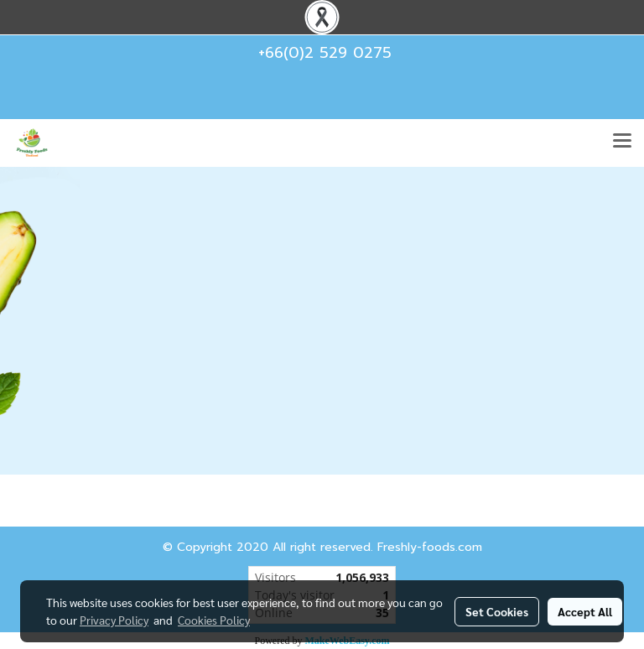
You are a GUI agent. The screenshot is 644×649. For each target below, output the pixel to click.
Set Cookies (497, 611)
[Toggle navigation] (622, 143)
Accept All (585, 611)
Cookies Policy (214, 620)
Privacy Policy (114, 620)
